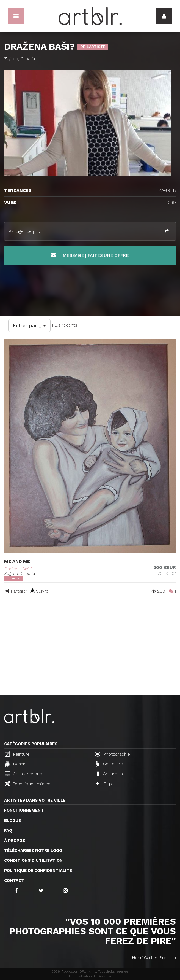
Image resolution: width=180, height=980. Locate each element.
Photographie (112, 754)
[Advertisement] (90, 654)
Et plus (107, 784)
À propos (15, 841)
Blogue (13, 820)
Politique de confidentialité (38, 871)
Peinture (17, 754)
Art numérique (23, 774)
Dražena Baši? (18, 569)
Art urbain (109, 774)
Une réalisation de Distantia (90, 976)
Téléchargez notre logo (33, 850)
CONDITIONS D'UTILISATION (33, 860)
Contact (14, 881)
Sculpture (110, 764)
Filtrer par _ (29, 325)
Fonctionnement (24, 810)
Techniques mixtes (27, 784)
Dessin (16, 764)
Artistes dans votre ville (35, 800)
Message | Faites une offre (90, 255)
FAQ (8, 830)
